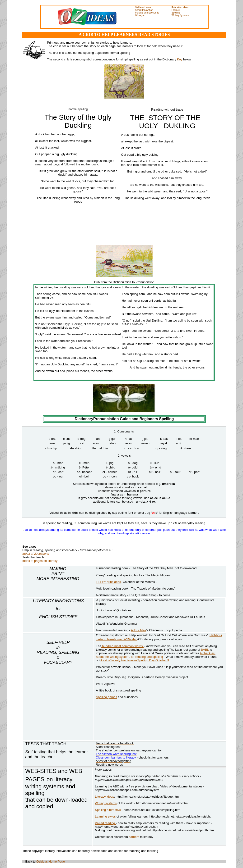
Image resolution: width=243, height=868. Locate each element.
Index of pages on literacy (40, 561)
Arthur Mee (138, 630)
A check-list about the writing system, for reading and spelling (156, 655)
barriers (134, 837)
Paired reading (105, 823)
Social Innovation (144, 10)
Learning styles (105, 816)
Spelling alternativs (108, 810)
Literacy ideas (104, 797)
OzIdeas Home (143, 7)
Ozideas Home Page (50, 861)
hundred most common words (122, 646)
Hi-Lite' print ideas (109, 582)
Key (180, 59)
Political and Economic (147, 13)
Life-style (140, 15)
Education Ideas (180, 7)
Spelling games (106, 697)
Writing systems (106, 803)
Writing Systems (180, 15)
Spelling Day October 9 (153, 660)
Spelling (176, 13)
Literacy (176, 10)
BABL (205, 650)
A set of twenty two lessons (119, 660)
